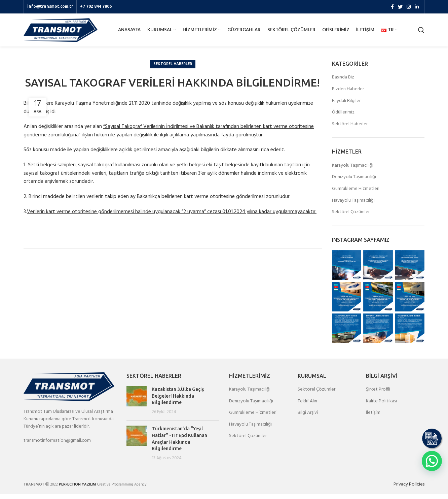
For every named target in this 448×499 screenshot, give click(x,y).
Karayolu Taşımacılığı (353, 170)
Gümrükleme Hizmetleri (356, 194)
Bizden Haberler (348, 94)
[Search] (421, 33)
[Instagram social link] (409, 7)
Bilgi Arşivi (308, 418)
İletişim (373, 418)
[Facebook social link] (392, 7)
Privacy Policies (409, 489)
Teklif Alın (307, 406)
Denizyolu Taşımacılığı (354, 182)
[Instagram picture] (347, 270)
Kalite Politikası (381, 406)
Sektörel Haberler (173, 69)
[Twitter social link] (400, 7)
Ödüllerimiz (343, 117)
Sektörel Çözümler (351, 217)
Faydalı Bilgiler (346, 106)
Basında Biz (343, 82)
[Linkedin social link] (417, 7)
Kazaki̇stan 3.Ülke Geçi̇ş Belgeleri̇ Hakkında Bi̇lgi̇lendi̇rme (178, 401)
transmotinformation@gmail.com (57, 445)
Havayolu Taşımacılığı (353, 205)
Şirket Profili (378, 394)
